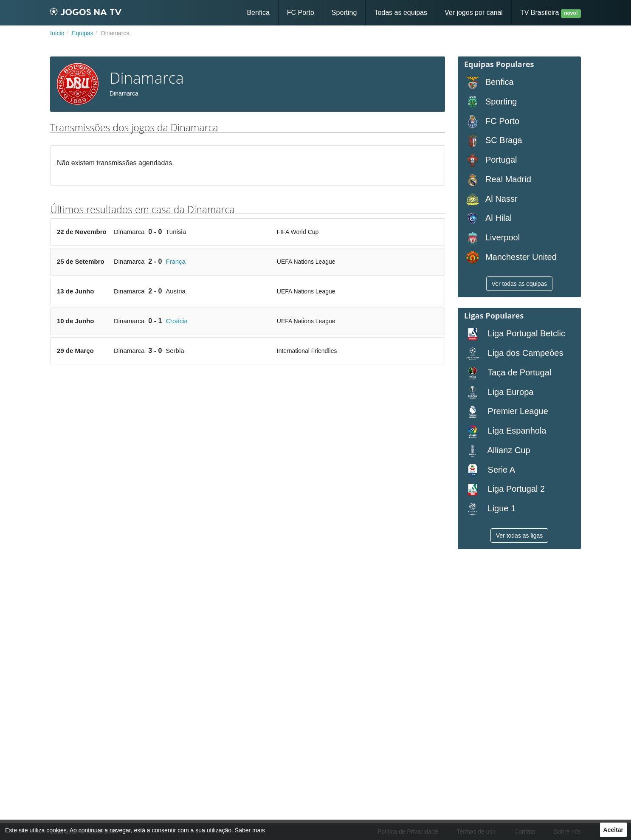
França (176, 261)
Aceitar (613, 830)
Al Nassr (491, 199)
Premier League (506, 412)
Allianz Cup (497, 451)
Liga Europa (499, 393)
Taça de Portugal (508, 373)
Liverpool (492, 238)
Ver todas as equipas (520, 284)
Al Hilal (488, 218)
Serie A (490, 470)
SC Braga (493, 141)
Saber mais (250, 830)
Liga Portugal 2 (504, 489)
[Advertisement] (248, 437)
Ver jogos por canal (474, 13)
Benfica (258, 13)
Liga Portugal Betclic (515, 334)
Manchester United (510, 258)
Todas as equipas (401, 13)
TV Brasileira (551, 13)
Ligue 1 (490, 509)
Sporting (344, 13)
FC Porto (301, 13)
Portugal (491, 160)
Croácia (177, 321)
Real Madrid (498, 180)
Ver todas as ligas (520, 536)
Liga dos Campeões (514, 354)
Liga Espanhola (505, 431)
